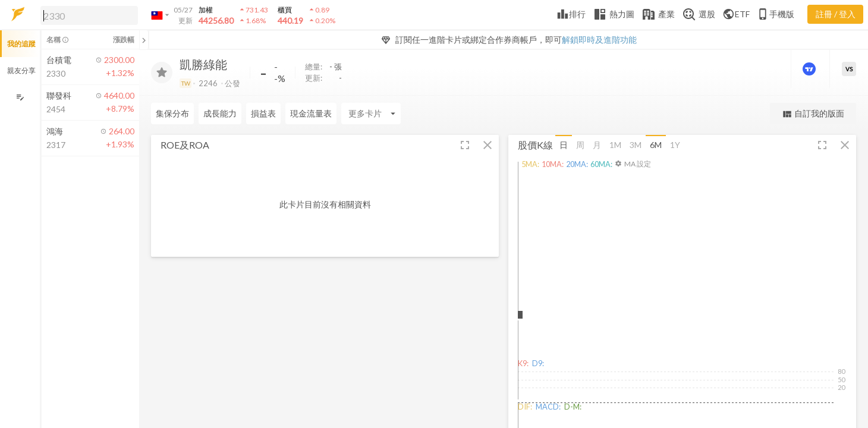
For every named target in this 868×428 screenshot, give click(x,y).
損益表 (263, 113)
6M (656, 145)
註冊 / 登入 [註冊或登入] (836, 14)
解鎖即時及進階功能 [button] (599, 40)
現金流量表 (311, 113)
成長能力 (220, 113)
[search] (89, 15)
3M (636, 145)
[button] (87, 15)
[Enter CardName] (371, 114)
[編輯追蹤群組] (20, 97)
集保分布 (172, 113)
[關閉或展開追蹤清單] (144, 40)
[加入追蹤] (162, 73)
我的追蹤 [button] (21, 44)
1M (615, 145)
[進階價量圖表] (810, 69)
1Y (675, 145)
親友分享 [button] (21, 70)
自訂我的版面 (813, 114)
